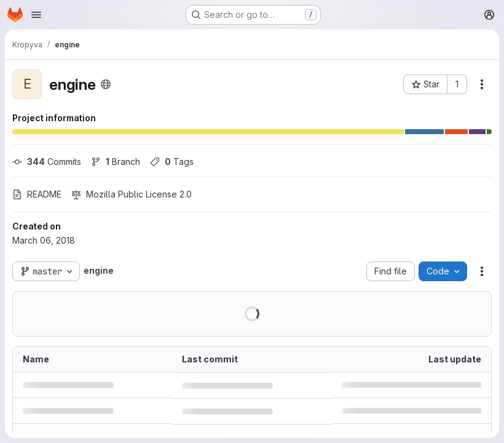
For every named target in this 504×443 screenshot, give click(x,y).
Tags (172, 162)
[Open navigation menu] (36, 15)
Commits (47, 162)
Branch (116, 162)
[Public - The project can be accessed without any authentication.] (106, 84)
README (37, 194)
